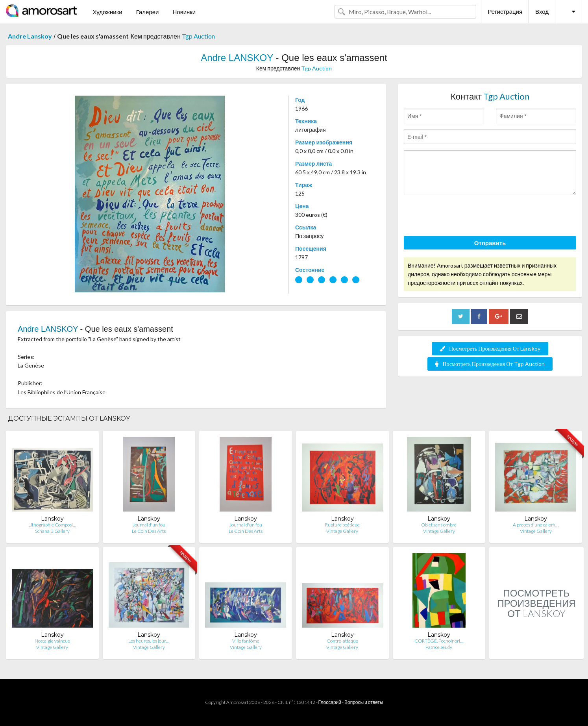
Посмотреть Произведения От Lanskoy (490, 348)
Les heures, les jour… (149, 641)
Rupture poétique (342, 525)
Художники (107, 12)
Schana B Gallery (52, 531)
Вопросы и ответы (364, 702)
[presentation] (464, 217)
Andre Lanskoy (30, 36)
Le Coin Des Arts (149, 531)
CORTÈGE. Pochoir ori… (439, 641)
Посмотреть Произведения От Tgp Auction (490, 364)
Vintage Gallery (342, 531)
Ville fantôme (246, 641)
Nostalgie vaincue (52, 641)
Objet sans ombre (439, 525)
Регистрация (505, 11)
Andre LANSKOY (237, 58)
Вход (542, 11)
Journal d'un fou (149, 525)
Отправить (490, 243)
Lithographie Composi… (52, 525)
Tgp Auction (198, 36)
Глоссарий (330, 702)
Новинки (184, 12)
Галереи (148, 12)
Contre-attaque (342, 641)
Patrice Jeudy (439, 647)
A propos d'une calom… (536, 525)
